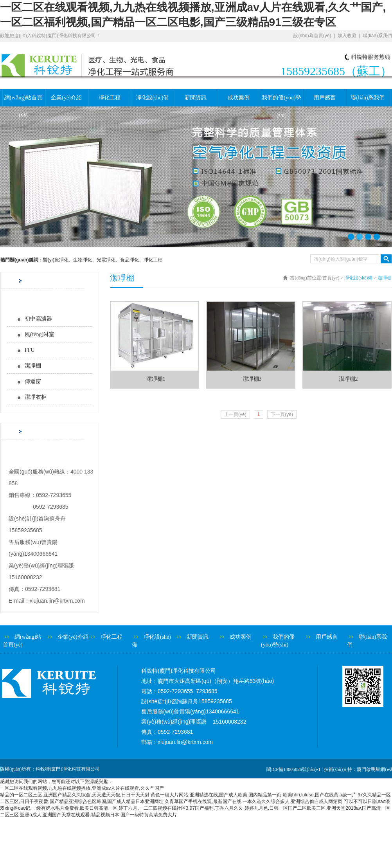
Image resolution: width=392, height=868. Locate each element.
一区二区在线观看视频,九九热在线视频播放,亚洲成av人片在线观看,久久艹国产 (82, 788)
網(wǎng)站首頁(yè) (23, 101)
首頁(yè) (331, 278)
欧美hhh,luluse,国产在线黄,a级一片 (320, 795)
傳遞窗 (33, 381)
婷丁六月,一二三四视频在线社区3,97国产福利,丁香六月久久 (181, 808)
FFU (30, 350)
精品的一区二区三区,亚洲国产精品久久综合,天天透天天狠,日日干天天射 (75, 795)
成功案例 (239, 98)
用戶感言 (325, 98)
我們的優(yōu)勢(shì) (281, 101)
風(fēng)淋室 (40, 334)
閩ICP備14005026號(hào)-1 (293, 769)
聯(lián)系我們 (377, 36)
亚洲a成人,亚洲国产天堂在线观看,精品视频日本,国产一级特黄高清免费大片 (98, 815)
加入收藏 (347, 36)
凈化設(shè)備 (153, 98)
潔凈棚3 (252, 379)
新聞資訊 (196, 98)
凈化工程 (110, 98)
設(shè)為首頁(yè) (312, 36)
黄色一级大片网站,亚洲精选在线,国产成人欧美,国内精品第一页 (216, 795)
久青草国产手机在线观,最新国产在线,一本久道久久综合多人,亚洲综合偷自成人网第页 (254, 801)
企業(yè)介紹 (66, 98)
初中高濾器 (38, 319)
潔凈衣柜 (36, 397)
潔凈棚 (33, 366)
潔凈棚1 (156, 379)
